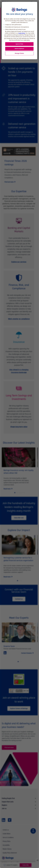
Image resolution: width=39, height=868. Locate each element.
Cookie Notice (22, 33)
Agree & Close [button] (19, 44)
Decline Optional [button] (19, 49)
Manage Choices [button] (19, 53)
